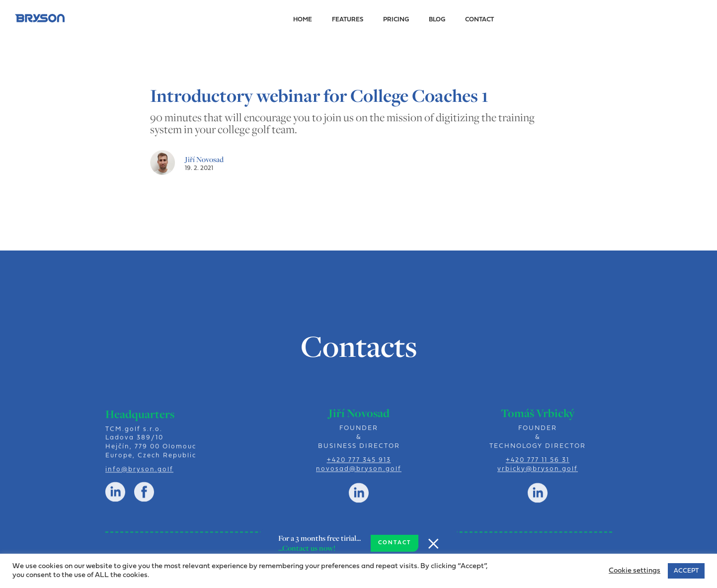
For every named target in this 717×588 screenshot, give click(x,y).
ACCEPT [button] (686, 571)
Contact (479, 20)
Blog (437, 20)
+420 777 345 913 (358, 464)
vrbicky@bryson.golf (538, 473)
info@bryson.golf (139, 474)
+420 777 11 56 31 (538, 464)
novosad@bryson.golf (359, 473)
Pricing (396, 20)
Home (303, 20)
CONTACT (395, 543)
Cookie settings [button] (635, 571)
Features (348, 20)
